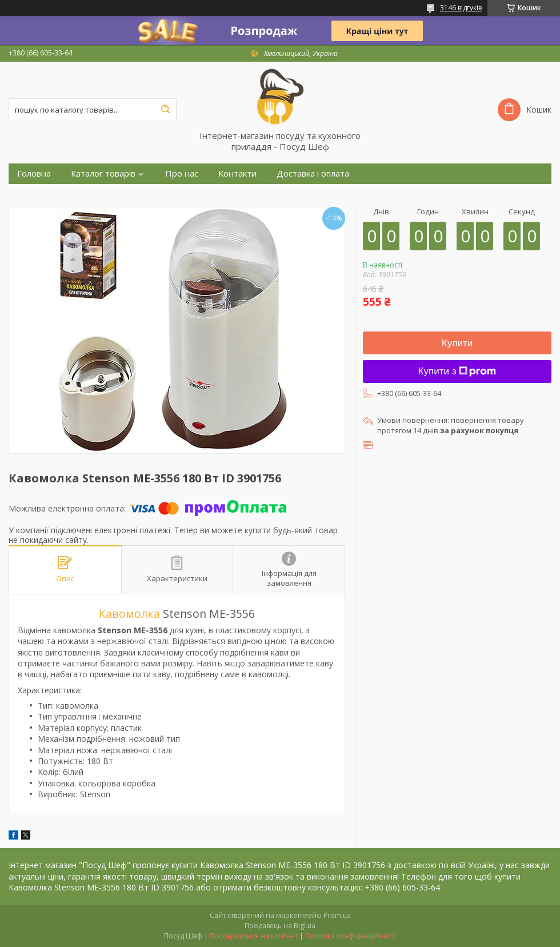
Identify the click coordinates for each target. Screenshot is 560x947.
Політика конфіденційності (351, 936)
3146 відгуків (461, 8)
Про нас (182, 173)
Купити (457, 343)
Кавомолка (129, 614)
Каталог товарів (103, 173)
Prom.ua (337, 915)
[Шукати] (165, 110)
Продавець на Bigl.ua (280, 926)
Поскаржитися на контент (254, 936)
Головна (34, 173)
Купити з (457, 371)
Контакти (237, 173)
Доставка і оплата (313, 173)
